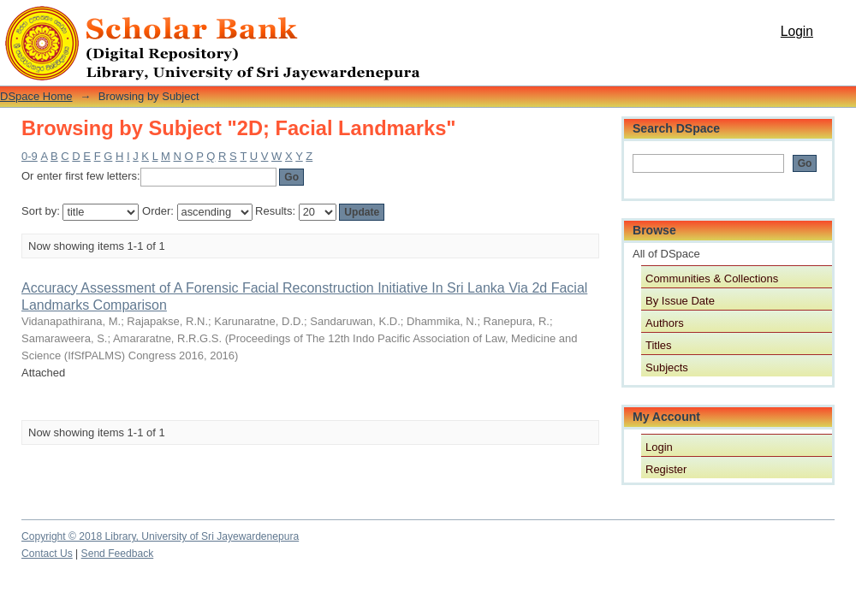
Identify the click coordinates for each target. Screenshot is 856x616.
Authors (665, 323)
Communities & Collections (712, 278)
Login (797, 31)
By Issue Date (680, 301)
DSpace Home (36, 96)
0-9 (30, 156)
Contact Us (47, 554)
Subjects (667, 367)
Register (666, 469)
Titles (659, 345)
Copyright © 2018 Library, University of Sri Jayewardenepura (160, 536)
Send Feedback (118, 554)
